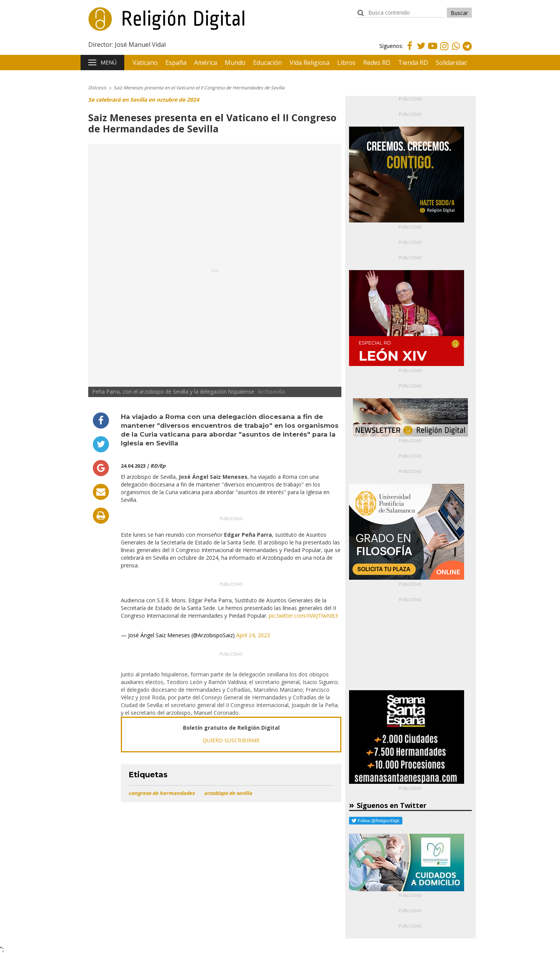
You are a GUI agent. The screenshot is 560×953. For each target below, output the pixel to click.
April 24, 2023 (253, 635)
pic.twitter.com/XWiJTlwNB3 (303, 616)
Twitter (421, 50)
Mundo (235, 63)
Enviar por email (101, 492)
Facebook (410, 50)
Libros (346, 63)
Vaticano (145, 63)
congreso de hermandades (161, 793)
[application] (231, 711)
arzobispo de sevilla (228, 793)
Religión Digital (127, 23)
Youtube (433, 50)
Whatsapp (456, 51)
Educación (268, 63)
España (176, 63)
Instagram (444, 51)
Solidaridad (452, 63)
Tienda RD (413, 63)
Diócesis (97, 88)
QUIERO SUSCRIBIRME (231, 740)
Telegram (467, 51)
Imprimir (101, 516)
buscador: (361, 16)
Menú (109, 62)
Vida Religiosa (310, 63)
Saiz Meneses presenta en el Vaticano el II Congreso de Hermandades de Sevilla (199, 88)
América (206, 63)
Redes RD (377, 63)
